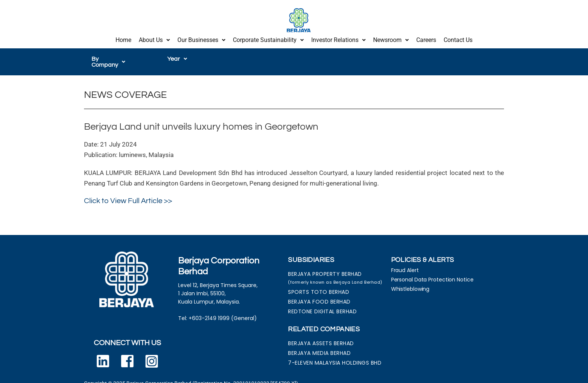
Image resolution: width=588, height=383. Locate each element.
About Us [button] (154, 38)
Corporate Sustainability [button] (268, 38)
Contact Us (458, 38)
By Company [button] (112, 56)
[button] (154, 39)
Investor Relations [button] (338, 38)
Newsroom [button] (391, 38)
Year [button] (177, 56)
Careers (426, 38)
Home (123, 38)
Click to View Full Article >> (128, 192)
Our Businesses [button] (201, 38)
